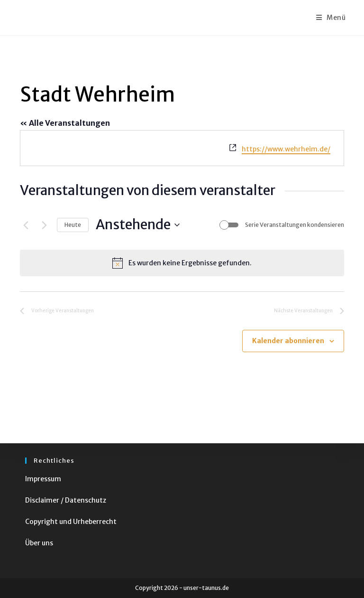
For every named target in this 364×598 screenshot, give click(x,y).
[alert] (182, 263)
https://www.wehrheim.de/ (286, 149)
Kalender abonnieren (288, 341)
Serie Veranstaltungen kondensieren (295, 225)
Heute (73, 225)
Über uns (39, 543)
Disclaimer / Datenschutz (66, 500)
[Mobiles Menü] (331, 18)
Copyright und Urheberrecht (71, 522)
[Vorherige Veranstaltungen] (26, 225)
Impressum (43, 479)
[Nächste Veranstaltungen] (44, 225)
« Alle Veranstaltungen (65, 123)
